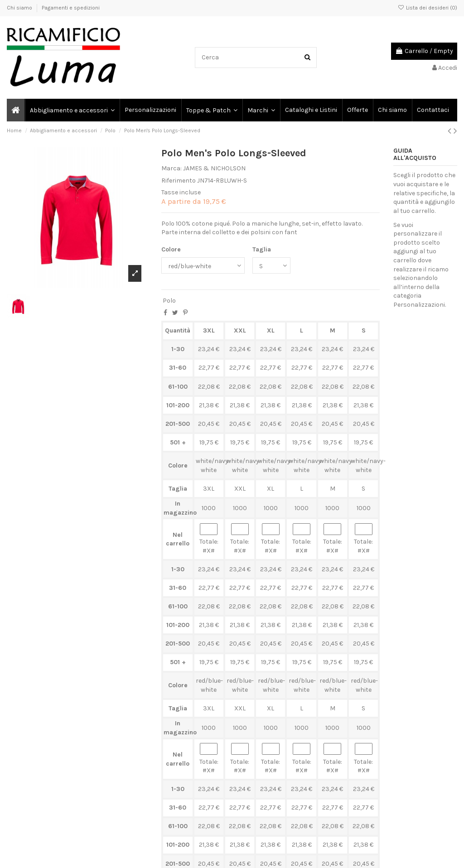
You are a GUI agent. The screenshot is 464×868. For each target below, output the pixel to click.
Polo (169, 301)
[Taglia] (271, 266)
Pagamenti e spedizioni (71, 8)
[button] (261, 110)
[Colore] (203, 266)
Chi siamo (20, 8)
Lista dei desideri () (428, 8)
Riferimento (179, 181)
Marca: (172, 168)
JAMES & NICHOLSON (214, 168)
